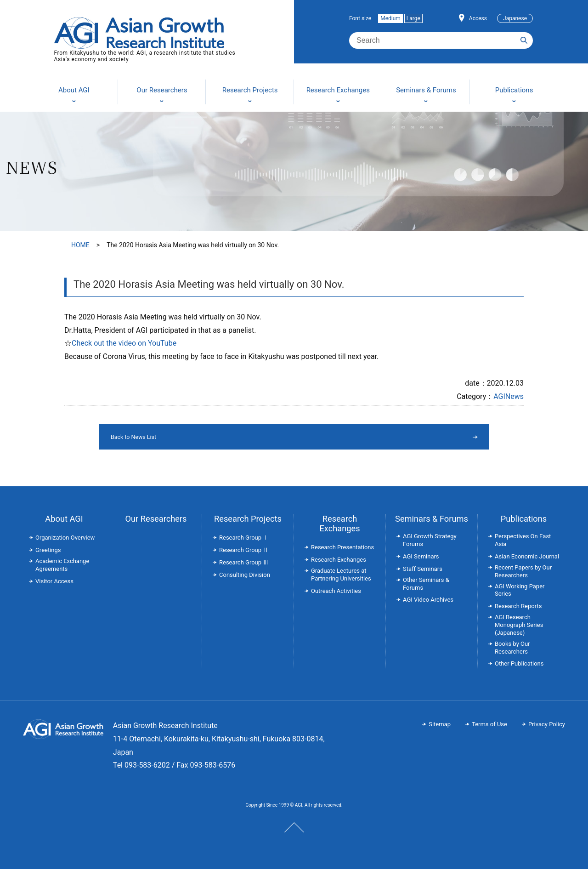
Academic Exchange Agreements (62, 567)
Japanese (515, 18)
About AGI (64, 521)
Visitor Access (54, 583)
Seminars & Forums (432, 521)
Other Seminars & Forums (426, 586)
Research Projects (248, 521)
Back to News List (270, 438)
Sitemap (440, 726)
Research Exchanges (339, 525)
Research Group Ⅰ (244, 539)
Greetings (48, 552)
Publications (524, 521)
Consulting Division (245, 577)
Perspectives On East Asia (523, 542)
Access (478, 18)
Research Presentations (342, 549)
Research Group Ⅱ (244, 552)
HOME (80, 245)
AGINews (509, 396)
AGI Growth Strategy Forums (430, 542)
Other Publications (519, 665)
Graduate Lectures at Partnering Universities (341, 576)
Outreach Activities (336, 593)
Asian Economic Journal (527, 558)
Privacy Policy (547, 726)
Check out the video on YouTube (124, 343)
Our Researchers (156, 521)
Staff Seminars (423, 571)
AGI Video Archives (428, 601)
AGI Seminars (421, 558)
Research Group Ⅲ (244, 564)
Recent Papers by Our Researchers (523, 573)
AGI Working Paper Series (520, 592)
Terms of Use (489, 726)
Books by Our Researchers (512, 649)
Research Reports (518, 608)
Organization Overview (65, 539)
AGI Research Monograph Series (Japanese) (519, 627)
